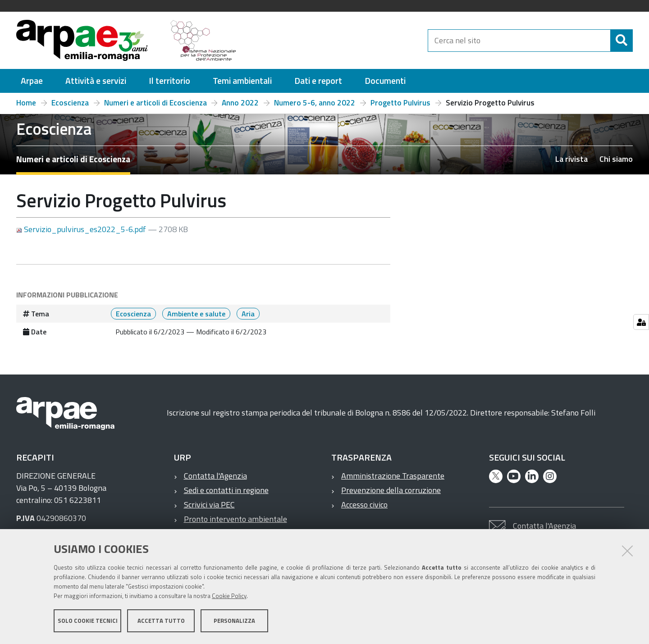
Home (26, 103)
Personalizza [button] (234, 621)
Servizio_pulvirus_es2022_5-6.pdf (82, 229)
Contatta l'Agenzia (215, 476)
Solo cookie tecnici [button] (88, 621)
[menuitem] (32, 81)
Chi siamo (616, 159)
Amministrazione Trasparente (393, 476)
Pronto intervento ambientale (235, 519)
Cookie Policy (229, 596)
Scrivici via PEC (209, 505)
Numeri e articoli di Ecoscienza (155, 103)
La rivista (571, 159)
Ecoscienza (70, 103)
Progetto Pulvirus (400, 103)
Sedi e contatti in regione (226, 490)
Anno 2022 (240, 103)
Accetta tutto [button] (161, 621)
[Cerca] (622, 41)
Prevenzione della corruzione (391, 490)
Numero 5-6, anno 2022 (315, 103)
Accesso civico (364, 505)
